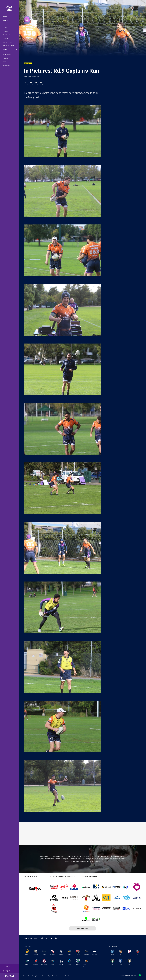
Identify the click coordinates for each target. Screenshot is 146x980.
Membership (7, 54)
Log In (6, 971)
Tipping (6, 38)
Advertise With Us (64, 976)
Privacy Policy (36, 976)
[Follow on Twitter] (51, 938)
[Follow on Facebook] (47, 938)
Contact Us (55, 976)
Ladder (6, 28)
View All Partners (82, 928)
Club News (28, 63)
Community (8, 42)
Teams (6, 31)
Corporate (6, 65)
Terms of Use (27, 976)
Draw (5, 24)
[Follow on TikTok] (42, 938)
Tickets (5, 58)
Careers (44, 976)
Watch (6, 20)
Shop (5, 62)
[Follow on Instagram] (56, 938)
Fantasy (6, 35)
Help (49, 976)
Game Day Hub (9, 46)
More (10, 49)
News (5, 17)
